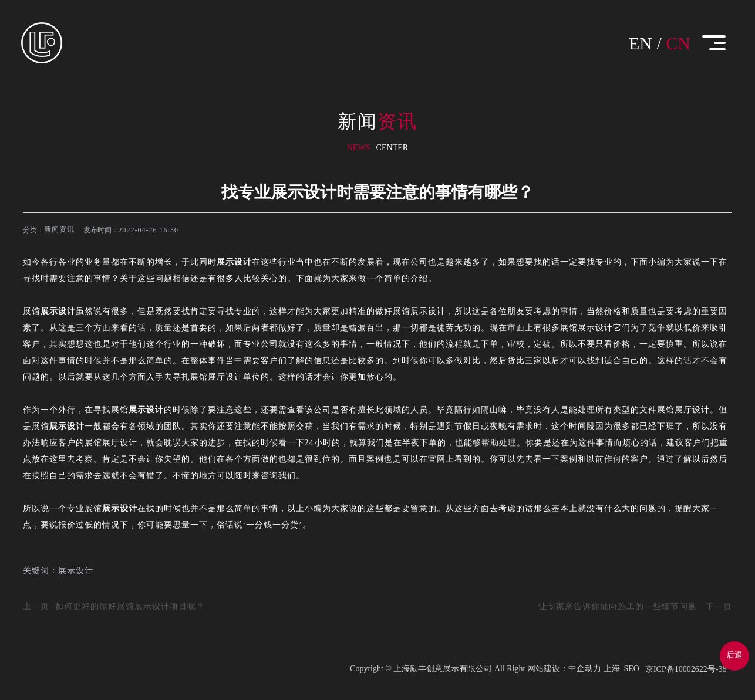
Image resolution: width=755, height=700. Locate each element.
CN (678, 43)
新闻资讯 (59, 229)
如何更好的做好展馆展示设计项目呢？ (130, 606)
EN (641, 43)
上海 (612, 669)
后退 (734, 655)
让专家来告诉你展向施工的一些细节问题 (618, 606)
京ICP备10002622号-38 (686, 669)
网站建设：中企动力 (564, 669)
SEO (632, 669)
